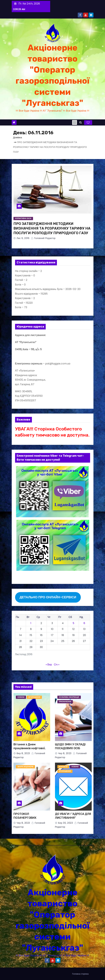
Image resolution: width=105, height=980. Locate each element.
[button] (81, 122)
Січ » (57, 665)
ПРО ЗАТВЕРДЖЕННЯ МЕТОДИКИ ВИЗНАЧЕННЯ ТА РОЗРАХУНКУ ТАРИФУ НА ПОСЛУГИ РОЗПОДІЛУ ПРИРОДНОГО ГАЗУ (52, 228)
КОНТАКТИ (63, 767)
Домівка (18, 137)
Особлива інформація (69, 697)
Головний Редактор (43, 238)
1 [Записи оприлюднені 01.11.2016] (31, 623)
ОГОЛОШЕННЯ (34, 697)
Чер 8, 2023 (65, 753)
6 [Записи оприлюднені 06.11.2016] (84, 623)
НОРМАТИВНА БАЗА (23, 218)
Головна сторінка (80, 974)
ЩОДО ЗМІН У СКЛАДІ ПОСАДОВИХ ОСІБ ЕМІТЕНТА (70, 748)
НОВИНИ (21, 697)
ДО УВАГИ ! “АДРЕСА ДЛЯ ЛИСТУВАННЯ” (73, 816)
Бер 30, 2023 (66, 823)
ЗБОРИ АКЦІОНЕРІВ (25, 767)
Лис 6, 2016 (23, 238)
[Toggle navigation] (75, 122)
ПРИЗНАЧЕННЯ (65, 702)
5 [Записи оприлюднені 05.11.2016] (73, 623)
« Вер (49, 665)
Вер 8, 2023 (23, 753)
